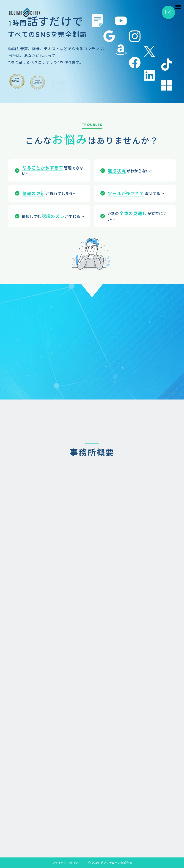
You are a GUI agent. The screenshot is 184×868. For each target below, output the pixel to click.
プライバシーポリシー (67, 863)
